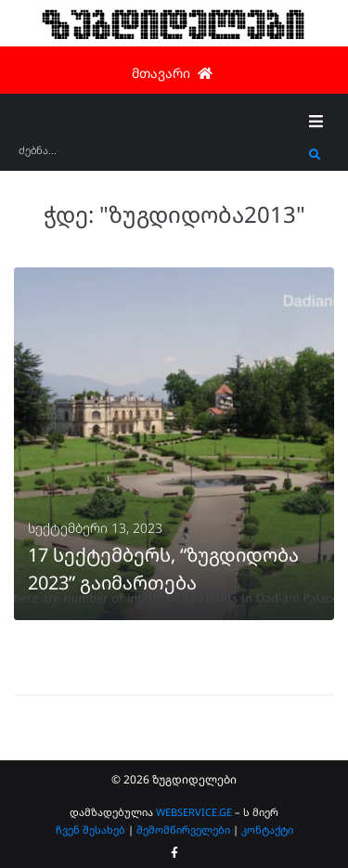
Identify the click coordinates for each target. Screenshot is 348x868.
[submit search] (315, 155)
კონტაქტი (267, 829)
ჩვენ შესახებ (90, 829)
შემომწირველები (183, 829)
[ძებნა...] (159, 156)
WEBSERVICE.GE (194, 812)
